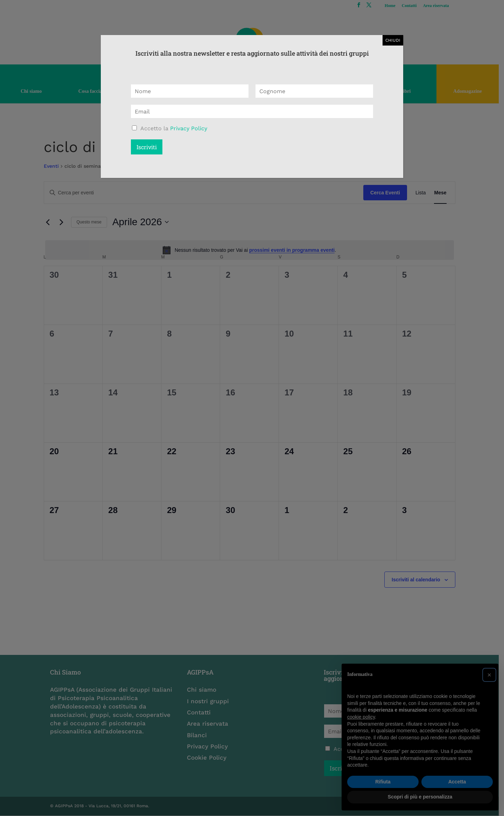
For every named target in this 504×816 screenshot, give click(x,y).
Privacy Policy (189, 128)
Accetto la (174, 128)
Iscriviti (147, 147)
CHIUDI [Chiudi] (393, 40)
